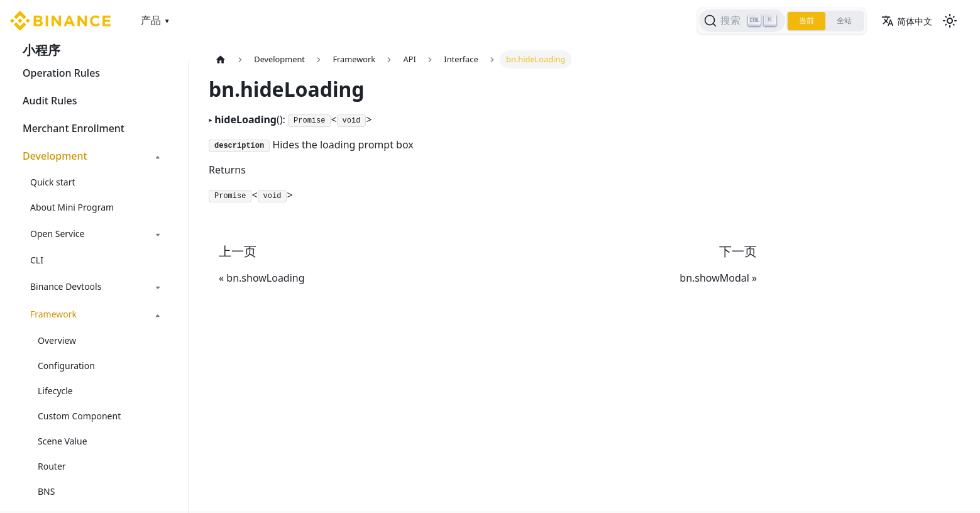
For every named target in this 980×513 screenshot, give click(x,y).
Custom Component (79, 416)
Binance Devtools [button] (66, 286)
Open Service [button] (57, 234)
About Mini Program (72, 207)
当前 (807, 21)
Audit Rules (50, 101)
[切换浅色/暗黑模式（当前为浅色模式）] (950, 21)
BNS (46, 491)
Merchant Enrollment (74, 128)
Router (52, 466)
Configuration (66, 366)
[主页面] (221, 59)
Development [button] (55, 156)
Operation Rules (61, 73)
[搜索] (742, 21)
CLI (37, 260)
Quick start (52, 182)
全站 (844, 21)
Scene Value (63, 441)
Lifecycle (55, 391)
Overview (57, 340)
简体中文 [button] (907, 21)
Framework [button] (53, 314)
